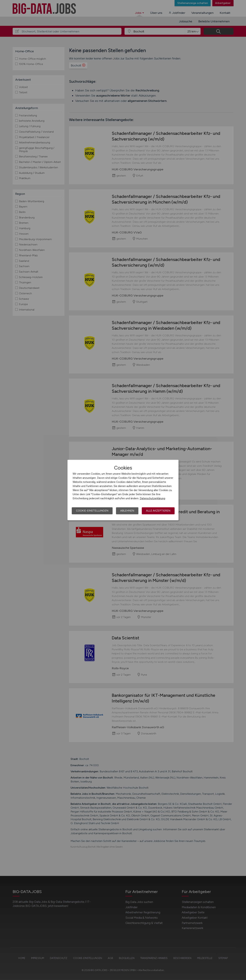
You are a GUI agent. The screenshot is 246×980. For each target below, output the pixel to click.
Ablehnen (127, 511)
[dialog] (123, 490)
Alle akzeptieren (158, 511)
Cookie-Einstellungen (92, 511)
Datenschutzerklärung (152, 498)
